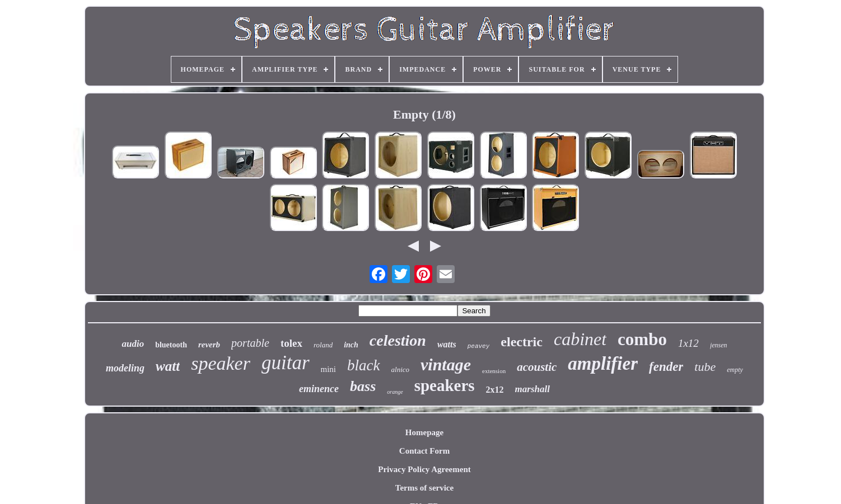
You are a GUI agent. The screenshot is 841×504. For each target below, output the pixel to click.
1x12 (688, 343)
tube (705, 367)
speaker (221, 363)
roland (323, 345)
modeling (125, 368)
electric (522, 342)
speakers (445, 385)
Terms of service (424, 488)
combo (642, 339)
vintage (446, 364)
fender (666, 367)
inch (351, 345)
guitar (286, 363)
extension (494, 371)
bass (363, 386)
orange (395, 392)
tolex (291, 343)
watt (168, 366)
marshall (532, 389)
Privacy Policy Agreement (424, 469)
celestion (398, 340)
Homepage (424, 432)
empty (735, 370)
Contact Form (424, 451)
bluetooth (171, 345)
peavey (479, 346)
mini (329, 369)
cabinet (580, 339)
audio (133, 344)
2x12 (495, 390)
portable (250, 343)
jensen (719, 345)
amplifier (603, 364)
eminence (319, 389)
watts (447, 344)
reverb (209, 345)
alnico (401, 369)
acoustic (537, 367)
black (363, 365)
